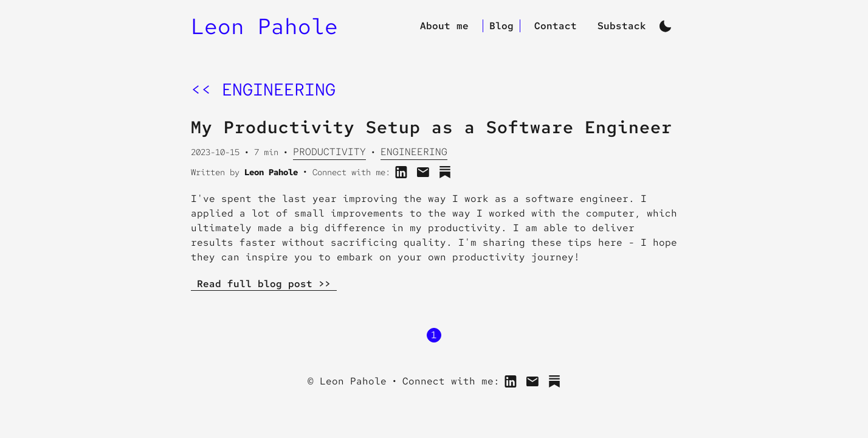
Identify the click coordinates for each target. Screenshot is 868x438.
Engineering (414, 152)
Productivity (329, 152)
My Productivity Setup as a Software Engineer (432, 127)
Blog (501, 26)
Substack (622, 26)
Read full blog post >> (264, 284)
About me (444, 26)
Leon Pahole (264, 26)
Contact (556, 26)
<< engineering (263, 89)
